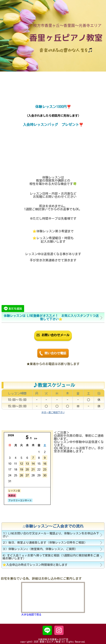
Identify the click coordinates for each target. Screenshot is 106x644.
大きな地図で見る (31, 615)
